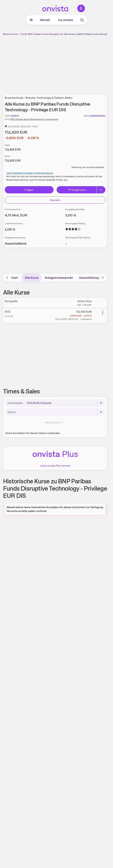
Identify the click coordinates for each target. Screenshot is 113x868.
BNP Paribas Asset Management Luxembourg (34, 119)
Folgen (29, 190)
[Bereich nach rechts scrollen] (103, 278)
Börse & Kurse (11, 34)
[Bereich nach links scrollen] (7, 278)
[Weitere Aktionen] (103, 312)
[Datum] (61, 412)
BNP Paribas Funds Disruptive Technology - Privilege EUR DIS (60, 34)
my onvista (66, 20)
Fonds (24, 34)
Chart (14, 278)
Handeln (55, 200)
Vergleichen (77, 190)
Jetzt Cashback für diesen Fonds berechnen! (30, 173)
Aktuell (45, 20)
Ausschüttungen (90, 278)
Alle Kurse (32, 278)
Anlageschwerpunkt (59, 278)
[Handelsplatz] (65, 403)
